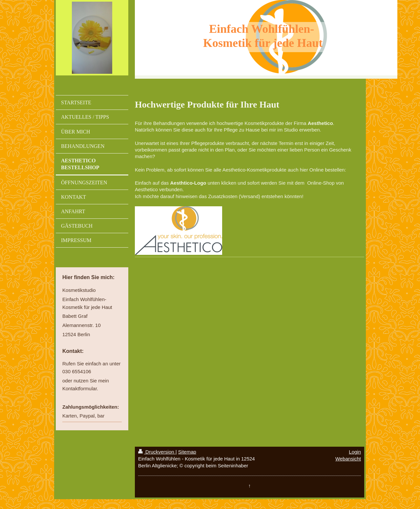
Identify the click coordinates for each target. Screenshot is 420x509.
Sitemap (187, 452)
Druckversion (157, 452)
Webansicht (348, 459)
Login (355, 452)
